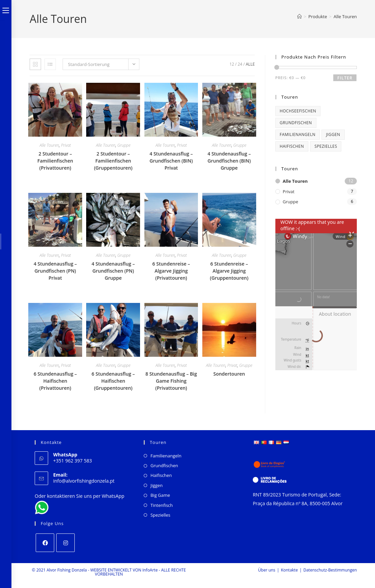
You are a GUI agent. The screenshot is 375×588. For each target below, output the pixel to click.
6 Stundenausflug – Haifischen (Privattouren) (55, 381)
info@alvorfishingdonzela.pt (84, 481)
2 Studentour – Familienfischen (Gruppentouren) (113, 161)
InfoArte (150, 570)
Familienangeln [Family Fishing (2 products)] (298, 134)
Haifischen (161, 475)
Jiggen (157, 485)
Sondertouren (229, 374)
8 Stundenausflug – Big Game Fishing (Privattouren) (171, 381)
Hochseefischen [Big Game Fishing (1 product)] (298, 111)
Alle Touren (345, 16)
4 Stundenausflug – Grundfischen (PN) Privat (55, 271)
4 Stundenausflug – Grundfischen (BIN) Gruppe (229, 161)
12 (232, 64)
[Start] (299, 16)
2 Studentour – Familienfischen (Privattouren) (55, 161)
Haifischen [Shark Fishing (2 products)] (292, 146)
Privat (66, 145)
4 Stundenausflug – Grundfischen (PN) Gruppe (113, 271)
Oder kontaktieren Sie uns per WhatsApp (79, 496)
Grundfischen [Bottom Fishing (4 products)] (296, 123)
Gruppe (124, 145)
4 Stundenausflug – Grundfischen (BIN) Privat (171, 161)
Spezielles (160, 515)
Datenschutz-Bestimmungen (330, 570)
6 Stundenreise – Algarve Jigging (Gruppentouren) (229, 271)
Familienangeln (166, 456)
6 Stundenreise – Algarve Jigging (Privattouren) (171, 271)
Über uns (267, 570)
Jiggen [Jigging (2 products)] (333, 134)
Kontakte (289, 570)
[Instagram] (65, 543)
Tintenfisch (162, 505)
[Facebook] (45, 543)
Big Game (160, 495)
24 (240, 64)
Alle (250, 64)
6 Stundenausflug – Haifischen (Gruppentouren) (113, 381)
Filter (345, 78)
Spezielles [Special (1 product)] (326, 146)
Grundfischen (164, 465)
